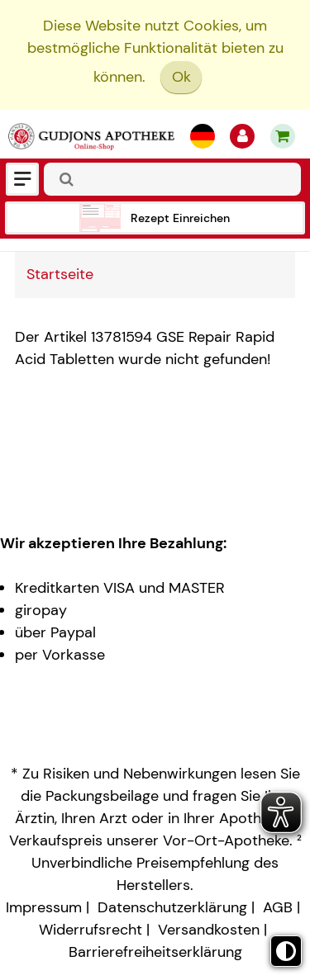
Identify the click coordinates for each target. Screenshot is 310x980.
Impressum (44, 907)
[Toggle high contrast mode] (286, 951)
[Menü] (22, 179)
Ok (181, 77)
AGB (278, 907)
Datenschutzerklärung (172, 907)
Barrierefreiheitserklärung (155, 952)
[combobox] (172, 179)
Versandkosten (209, 930)
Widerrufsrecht (91, 930)
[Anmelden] (242, 136)
